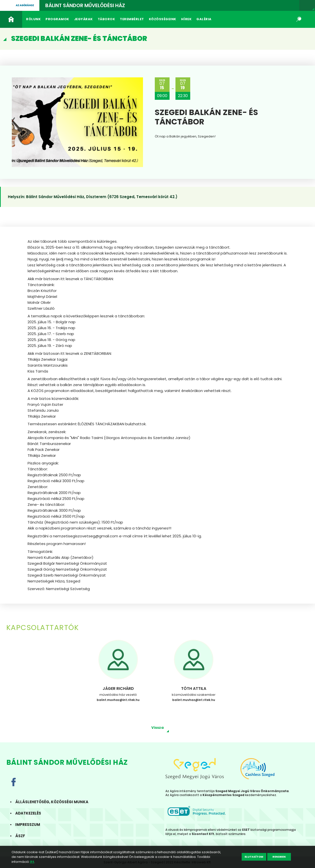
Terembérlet (132, 19)
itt (32, 862)
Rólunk (33, 19)
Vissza (157, 728)
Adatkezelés (31, 813)
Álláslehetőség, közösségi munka (55, 802)
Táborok (106, 19)
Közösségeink (163, 19)
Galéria (204, 19)
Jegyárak (83, 19)
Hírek (186, 19)
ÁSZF (23, 836)
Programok (57, 19)
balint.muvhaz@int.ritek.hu (118, 700)
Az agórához (25, 5)
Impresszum (31, 825)
